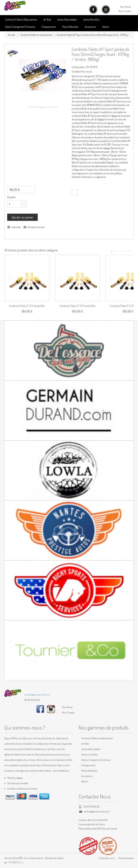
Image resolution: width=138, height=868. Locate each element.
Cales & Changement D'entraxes (20, 27)
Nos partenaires (126, 858)
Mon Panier (126, 7)
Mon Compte (125, 11)
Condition (76, 71)
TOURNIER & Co (16, 862)
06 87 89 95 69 (32, 700)
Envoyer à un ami (36, 227)
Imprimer (16, 227)
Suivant (127, 251)
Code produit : (79, 67)
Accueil (11, 35)
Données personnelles (18, 783)
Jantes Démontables (67, 20)
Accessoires (90, 27)
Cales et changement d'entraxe (96, 760)
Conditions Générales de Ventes (22, 789)
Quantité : (12, 197)
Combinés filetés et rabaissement (36, 35)
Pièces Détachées (89, 771)
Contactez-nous (107, 858)
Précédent (114, 251)
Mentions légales (15, 778)
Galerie (106, 27)
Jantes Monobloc (91, 20)
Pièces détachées (70, 27)
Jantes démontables (91, 749)
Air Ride (47, 20)
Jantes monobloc (90, 754)
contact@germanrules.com (37, 695)
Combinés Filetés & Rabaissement (21, 20)
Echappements (49, 27)
